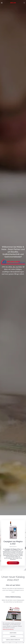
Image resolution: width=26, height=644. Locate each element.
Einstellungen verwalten (13, 640)
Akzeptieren (13, 633)
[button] (2, 3)
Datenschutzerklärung (8, 629)
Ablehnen (13, 636)
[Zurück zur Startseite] (13, 3)
